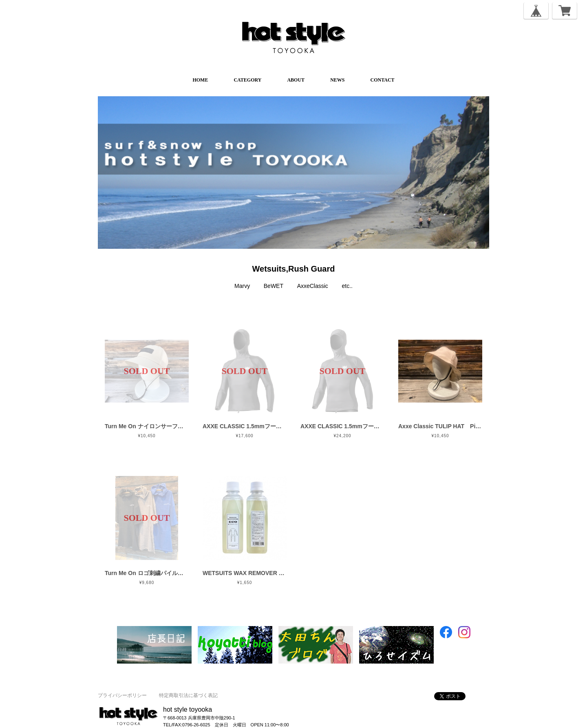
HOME (200, 80)
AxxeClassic (313, 286)
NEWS (337, 80)
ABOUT (296, 80)
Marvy (242, 286)
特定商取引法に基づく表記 (188, 695)
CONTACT (382, 80)
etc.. (347, 286)
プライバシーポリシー (122, 695)
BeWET (274, 286)
